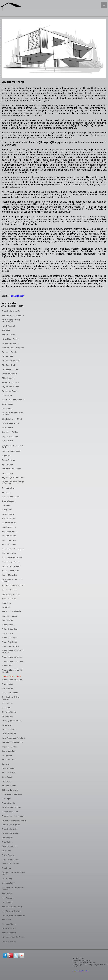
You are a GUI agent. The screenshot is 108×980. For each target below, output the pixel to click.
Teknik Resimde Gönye (11, 833)
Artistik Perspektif (9, 326)
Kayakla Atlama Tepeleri (11, 594)
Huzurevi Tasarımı (9, 545)
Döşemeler (6, 456)
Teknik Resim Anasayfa (11, 311)
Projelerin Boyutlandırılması (12, 742)
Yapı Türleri (6, 920)
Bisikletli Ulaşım (8, 378)
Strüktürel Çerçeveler (10, 790)
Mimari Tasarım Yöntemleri (12, 657)
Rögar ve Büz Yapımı (10, 747)
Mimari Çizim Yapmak (10, 638)
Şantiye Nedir (7, 755)
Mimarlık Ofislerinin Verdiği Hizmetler (12, 671)
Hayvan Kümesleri (9, 527)
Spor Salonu (7, 781)
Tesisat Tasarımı (8, 855)
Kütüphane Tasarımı (10, 616)
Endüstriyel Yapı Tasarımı (12, 469)
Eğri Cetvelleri (7, 465)
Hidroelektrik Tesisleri (10, 532)
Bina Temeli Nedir (9, 365)
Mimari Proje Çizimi (9, 642)
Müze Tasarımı (8, 684)
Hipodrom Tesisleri (9, 536)
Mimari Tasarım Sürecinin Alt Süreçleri (13, 652)
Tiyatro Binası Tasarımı (11, 859)
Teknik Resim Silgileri (10, 829)
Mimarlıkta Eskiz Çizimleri (12, 676)
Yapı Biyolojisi (7, 894)
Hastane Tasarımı (9, 519)
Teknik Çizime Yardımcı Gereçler (14, 820)
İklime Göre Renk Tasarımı (12, 558)
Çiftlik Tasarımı (8, 404)
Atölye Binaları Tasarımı (11, 339)
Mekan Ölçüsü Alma (10, 629)
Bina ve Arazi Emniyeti (10, 369)
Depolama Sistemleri (10, 437)
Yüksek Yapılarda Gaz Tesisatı (13, 937)
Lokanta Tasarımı (9, 625)
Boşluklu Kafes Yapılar (11, 383)
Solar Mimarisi (7, 777)
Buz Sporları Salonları (10, 391)
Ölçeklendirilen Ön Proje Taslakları (11, 698)
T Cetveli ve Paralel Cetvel (12, 794)
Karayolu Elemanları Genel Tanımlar (12, 580)
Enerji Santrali (7, 473)
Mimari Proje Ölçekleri (10, 646)
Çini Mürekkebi (8, 409)
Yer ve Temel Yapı (9, 928)
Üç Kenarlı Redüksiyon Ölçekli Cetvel (13, 873)
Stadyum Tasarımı (9, 786)
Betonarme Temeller (10, 352)
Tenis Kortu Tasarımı (10, 846)
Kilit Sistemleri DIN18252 (11, 612)
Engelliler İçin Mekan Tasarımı (13, 478)
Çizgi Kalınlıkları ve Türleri (12, 419)
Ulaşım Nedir (7, 879)
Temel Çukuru (7, 842)
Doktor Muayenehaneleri (11, 452)
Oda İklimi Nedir (8, 688)
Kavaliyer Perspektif (10, 590)
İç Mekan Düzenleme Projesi (13, 549)
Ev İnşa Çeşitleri (8, 488)
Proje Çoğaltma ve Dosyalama (13, 738)
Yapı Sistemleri (8, 902)
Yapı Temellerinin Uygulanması (14, 915)
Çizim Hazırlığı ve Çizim (11, 424)
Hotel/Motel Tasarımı (10, 540)
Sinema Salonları (9, 768)
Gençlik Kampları (9, 501)
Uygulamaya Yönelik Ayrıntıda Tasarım (13, 888)
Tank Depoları (7, 799)
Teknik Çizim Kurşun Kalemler (13, 816)
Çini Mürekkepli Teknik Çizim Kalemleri (13, 414)
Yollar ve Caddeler (9, 933)
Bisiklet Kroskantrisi (9, 374)
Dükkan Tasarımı (8, 460)
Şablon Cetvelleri (9, 751)
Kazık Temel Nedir (9, 599)
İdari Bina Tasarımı (9, 553)
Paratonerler (7, 725)
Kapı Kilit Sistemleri (9, 575)
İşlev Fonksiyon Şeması (11, 562)
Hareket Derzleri (8, 514)
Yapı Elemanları (8, 898)
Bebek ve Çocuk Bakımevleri (13, 348)
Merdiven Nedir (8, 633)
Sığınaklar (6, 764)
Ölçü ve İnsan (7, 708)
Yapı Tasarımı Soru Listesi (12, 907)
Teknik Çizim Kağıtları (10, 812)
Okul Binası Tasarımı (10, 693)
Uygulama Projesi (9, 883)
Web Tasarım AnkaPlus (81, 971)
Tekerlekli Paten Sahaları (11, 807)
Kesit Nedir (6, 607)
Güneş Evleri (7, 510)
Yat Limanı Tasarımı (10, 924)
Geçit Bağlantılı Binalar (11, 497)
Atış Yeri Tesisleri (9, 335)
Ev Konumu (6, 493)
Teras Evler (6, 851)
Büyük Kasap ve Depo (10, 387)
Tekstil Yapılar (7, 838)
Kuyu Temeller (7, 620)
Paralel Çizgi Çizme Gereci (12, 721)
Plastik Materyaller (9, 734)
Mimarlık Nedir (8, 666)
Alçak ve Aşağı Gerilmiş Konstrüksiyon (11, 321)
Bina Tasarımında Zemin (11, 361)
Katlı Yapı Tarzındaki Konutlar (13, 586)
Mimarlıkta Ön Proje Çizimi (12, 680)
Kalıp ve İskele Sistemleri (12, 566)
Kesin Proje (6, 603)
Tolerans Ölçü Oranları (11, 864)
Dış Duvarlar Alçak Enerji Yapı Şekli (13, 446)
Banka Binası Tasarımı (11, 343)
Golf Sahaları (7, 506)
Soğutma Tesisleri (9, 773)
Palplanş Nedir (8, 716)
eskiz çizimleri (18, 296)
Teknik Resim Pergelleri (11, 825)
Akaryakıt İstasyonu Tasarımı (13, 315)
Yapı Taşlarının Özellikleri (12, 911)
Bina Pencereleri (8, 356)
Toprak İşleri (7, 868)
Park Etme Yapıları (9, 729)
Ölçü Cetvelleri (8, 703)
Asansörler (6, 330)
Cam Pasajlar (7, 396)
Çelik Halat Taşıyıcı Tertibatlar (13, 400)
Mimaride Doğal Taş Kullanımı (13, 661)
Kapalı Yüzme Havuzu (10, 571)
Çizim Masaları (8, 428)
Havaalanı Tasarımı (9, 523)
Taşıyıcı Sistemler (9, 803)
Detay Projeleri (8, 441)
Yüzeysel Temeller (9, 942)
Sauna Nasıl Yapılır (9, 760)
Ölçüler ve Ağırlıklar (9, 712)
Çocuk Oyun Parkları (10, 432)
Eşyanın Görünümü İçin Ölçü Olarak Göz (13, 483)
